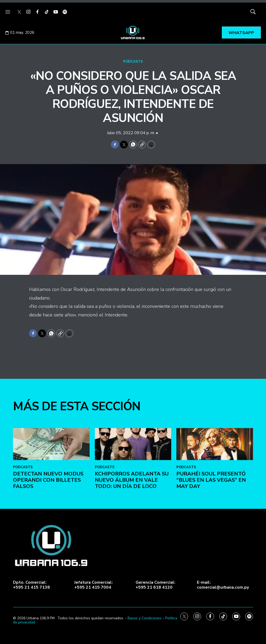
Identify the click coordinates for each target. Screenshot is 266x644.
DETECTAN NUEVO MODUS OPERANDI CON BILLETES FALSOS (48, 575)
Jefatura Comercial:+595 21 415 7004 (94, 585)
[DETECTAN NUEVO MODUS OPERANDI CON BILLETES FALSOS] (51, 539)
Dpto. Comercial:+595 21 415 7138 (31, 585)
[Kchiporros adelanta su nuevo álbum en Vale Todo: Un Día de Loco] (133, 539)
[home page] (133, 32)
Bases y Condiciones (145, 618)
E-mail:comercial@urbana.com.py (223, 585)
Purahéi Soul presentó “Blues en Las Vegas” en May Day (211, 575)
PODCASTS (133, 62)
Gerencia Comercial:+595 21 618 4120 (155, 585)
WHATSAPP (241, 33)
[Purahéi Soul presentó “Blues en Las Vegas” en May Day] (215, 539)
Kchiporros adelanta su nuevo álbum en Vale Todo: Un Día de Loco (132, 575)
